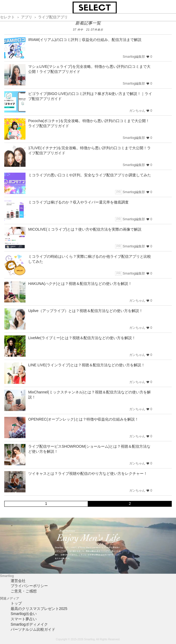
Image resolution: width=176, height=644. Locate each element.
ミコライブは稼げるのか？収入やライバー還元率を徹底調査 (78, 202)
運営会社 (18, 581)
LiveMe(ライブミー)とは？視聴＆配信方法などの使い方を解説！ (82, 338)
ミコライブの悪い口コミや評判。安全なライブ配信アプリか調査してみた (90, 175)
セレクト (7, 17)
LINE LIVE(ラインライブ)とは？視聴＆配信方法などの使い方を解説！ (87, 365)
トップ (16, 603)
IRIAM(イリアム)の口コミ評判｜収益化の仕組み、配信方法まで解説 (85, 40)
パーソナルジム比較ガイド (33, 629)
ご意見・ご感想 (24, 591)
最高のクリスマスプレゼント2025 (39, 609)
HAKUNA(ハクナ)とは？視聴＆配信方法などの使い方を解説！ (80, 284)
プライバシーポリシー (29, 586)
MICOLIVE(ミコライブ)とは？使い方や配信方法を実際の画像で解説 (85, 229)
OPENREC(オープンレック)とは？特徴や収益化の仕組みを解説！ (83, 419)
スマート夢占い (24, 619)
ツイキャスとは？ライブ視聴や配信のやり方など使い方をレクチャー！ (88, 473)
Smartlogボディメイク (29, 624)
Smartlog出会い (24, 614)
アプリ (27, 17)
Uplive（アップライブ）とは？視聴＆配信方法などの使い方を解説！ (85, 311)
